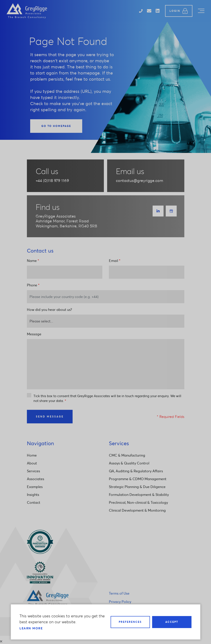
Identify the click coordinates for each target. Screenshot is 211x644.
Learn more (31, 628)
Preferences (130, 622)
